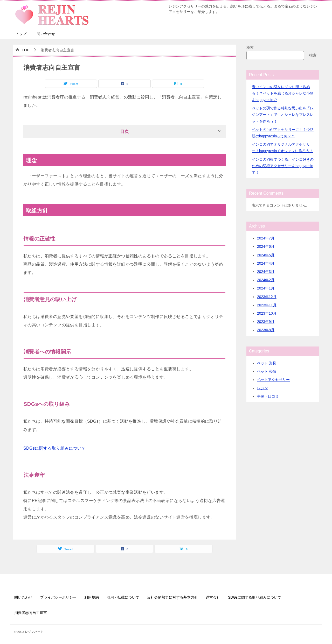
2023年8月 (266, 330)
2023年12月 (267, 297)
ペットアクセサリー (273, 380)
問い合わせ (46, 34)
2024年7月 (266, 238)
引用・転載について (123, 597)
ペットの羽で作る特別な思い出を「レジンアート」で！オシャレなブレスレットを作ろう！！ (283, 115)
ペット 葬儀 (267, 371)
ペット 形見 (267, 363)
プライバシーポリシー (58, 597)
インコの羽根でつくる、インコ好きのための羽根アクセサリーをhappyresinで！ (283, 166)
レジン (262, 388)
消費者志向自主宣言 (31, 613)
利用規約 (92, 597)
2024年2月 (266, 280)
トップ (21, 34)
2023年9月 (266, 322)
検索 (250, 47)
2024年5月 (266, 255)
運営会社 (213, 597)
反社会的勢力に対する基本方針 (172, 597)
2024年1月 (266, 288)
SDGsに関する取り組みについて (55, 448)
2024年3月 (266, 272)
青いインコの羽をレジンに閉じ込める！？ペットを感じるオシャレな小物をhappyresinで (283, 93)
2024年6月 (266, 246)
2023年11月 (267, 305)
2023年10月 (267, 313)
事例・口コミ (268, 396)
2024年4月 (266, 263)
